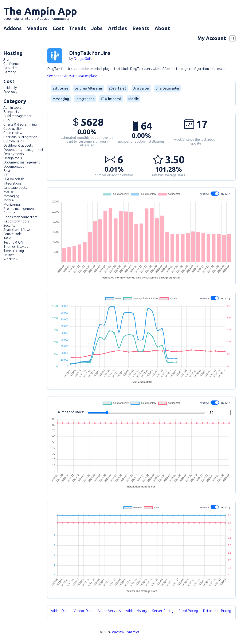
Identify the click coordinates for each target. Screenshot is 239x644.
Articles (117, 28)
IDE (6, 175)
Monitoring (12, 204)
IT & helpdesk (14, 179)
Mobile (9, 200)
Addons (13, 28)
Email (7, 171)
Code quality (13, 129)
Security (9, 225)
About (162, 28)
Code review (13, 133)
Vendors (37, 28)
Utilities (9, 255)
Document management (22, 162)
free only (10, 92)
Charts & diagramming (20, 124)
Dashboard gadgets (18, 145)
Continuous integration (20, 137)
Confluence (12, 64)
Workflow (11, 259)
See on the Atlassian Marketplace (72, 76)
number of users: (144, 413)
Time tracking (14, 251)
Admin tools (12, 107)
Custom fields (14, 141)
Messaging (11, 196)
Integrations (12, 183)
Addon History (136, 611)
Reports (9, 213)
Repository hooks (16, 221)
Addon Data (60, 611)
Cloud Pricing (188, 611)
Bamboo (10, 72)
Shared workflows (17, 230)
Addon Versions (109, 611)
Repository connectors (20, 217)
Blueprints (11, 112)
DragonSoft (83, 59)
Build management (17, 116)
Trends (78, 28)
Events (141, 28)
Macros (9, 192)
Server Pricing (163, 611)
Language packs (15, 187)
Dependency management (23, 150)
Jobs (97, 28)
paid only (10, 88)
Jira (6, 59)
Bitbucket (11, 68)
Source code (13, 234)
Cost (58, 28)
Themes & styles (16, 246)
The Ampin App (40, 13)
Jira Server (141, 88)
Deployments (14, 154)
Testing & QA (13, 242)
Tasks (7, 238)
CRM (7, 120)
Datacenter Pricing (217, 611)
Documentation (15, 166)
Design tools (13, 158)
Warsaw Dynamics (126, 632)
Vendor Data (83, 611)
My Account (212, 38)
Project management (19, 209)
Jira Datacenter (168, 88)
